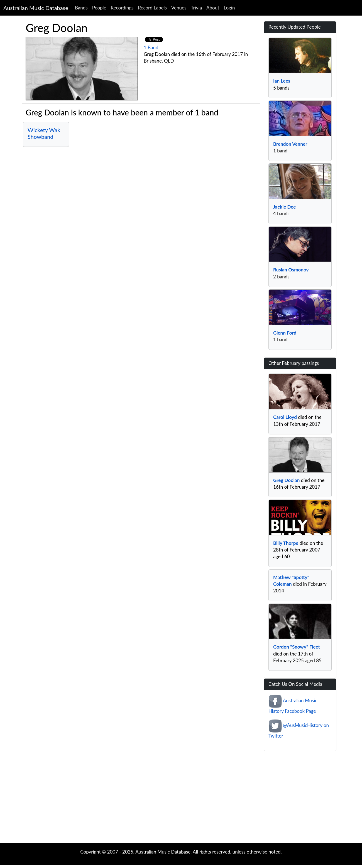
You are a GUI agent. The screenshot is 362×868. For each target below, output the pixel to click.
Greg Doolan (286, 480)
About (213, 8)
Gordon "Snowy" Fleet (297, 647)
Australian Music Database (36, 8)
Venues (179, 8)
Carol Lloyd (285, 417)
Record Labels (152, 8)
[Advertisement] (181, 798)
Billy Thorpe (286, 543)
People (99, 8)
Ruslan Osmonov (291, 270)
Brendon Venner (290, 144)
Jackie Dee (284, 207)
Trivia (196, 8)
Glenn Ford (285, 333)
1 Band (151, 47)
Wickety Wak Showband (44, 133)
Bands (81, 8)
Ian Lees (282, 81)
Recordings (122, 8)
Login (229, 8)
